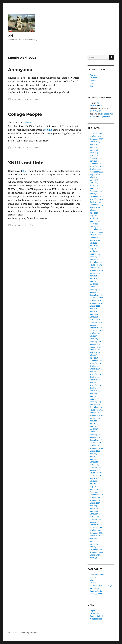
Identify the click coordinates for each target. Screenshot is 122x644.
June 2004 (94, 541)
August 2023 (95, 207)
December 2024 (96, 164)
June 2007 (94, 489)
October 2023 (95, 202)
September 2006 (96, 495)
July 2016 (93, 383)
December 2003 (96, 549)
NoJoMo (93, 583)
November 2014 (96, 410)
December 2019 (96, 328)
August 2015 (95, 391)
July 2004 (93, 539)
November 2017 (96, 363)
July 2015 (93, 394)
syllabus (28, 122)
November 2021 (96, 265)
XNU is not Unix (26, 163)
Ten (91, 86)
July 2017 (93, 372)
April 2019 (94, 339)
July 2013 (93, 454)
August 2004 (95, 536)
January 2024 (95, 194)
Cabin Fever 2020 (97, 575)
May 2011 (93, 487)
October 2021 (95, 268)
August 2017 (95, 369)
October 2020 (95, 301)
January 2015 (95, 404)
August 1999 (95, 555)
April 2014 (94, 429)
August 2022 (95, 240)
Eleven (92, 83)
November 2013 (96, 443)
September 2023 (96, 205)
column (48, 130)
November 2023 (96, 199)
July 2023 (93, 210)
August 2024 (95, 175)
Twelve (93, 81)
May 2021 (94, 281)
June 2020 (94, 311)
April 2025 (94, 153)
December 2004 (96, 525)
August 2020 (95, 306)
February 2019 (96, 342)
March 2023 (95, 221)
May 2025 (94, 150)
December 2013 (96, 440)
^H (11, 36)
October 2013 (95, 446)
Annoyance (21, 70)
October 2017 (95, 366)
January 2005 (95, 522)
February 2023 (96, 224)
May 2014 (94, 426)
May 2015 (94, 396)
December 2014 (96, 407)
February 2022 (96, 257)
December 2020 (96, 295)
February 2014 (95, 435)
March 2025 (95, 155)
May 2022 (94, 249)
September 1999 (96, 552)
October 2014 (95, 413)
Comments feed (96, 616)
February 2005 (96, 519)
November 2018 (96, 347)
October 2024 (95, 169)
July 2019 (93, 336)
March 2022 (95, 254)
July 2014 (93, 421)
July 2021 (93, 276)
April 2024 (94, 186)
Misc (92, 580)
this (24, 171)
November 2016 (96, 374)
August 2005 (95, 503)
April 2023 (94, 218)
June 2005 (94, 508)
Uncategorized (96, 594)
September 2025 (96, 139)
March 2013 (94, 465)
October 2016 (95, 377)
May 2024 (94, 183)
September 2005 (96, 500)
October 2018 (95, 350)
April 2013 (94, 462)
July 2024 (93, 177)
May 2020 (94, 314)
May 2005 (94, 511)
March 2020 (95, 320)
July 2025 (93, 145)
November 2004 (96, 528)
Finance (93, 106)
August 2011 (95, 478)
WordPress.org (96, 619)
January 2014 (95, 437)
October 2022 (95, 235)
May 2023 (94, 216)
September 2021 (96, 270)
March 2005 (95, 517)
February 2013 (95, 467)
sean (14, 99)
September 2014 (96, 415)
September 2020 (96, 303)
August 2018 (95, 352)
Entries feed (95, 613)
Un (98, 103)
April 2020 (94, 317)
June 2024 (94, 180)
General (35, 99)
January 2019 (95, 344)
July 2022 (93, 243)
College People (25, 114)
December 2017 (96, 361)
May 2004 (94, 544)
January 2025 (95, 161)
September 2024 (96, 172)
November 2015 (96, 385)
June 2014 (94, 424)
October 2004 (95, 530)
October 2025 (95, 136)
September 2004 (96, 533)
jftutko (92, 117)
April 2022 (94, 251)
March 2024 (95, 188)
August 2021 (95, 273)
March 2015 (94, 399)
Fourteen (93, 75)
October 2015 (95, 388)
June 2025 (94, 147)
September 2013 (96, 448)
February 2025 (96, 158)
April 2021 (94, 284)
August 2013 (95, 451)
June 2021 (94, 279)
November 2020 (96, 298)
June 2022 (94, 246)
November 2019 (96, 331)
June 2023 (94, 213)
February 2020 (96, 322)
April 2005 (94, 514)
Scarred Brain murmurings (101, 586)
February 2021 (95, 290)
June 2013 (94, 456)
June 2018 (94, 358)
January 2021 (95, 292)
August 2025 (95, 142)
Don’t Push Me (96, 111)
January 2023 (95, 227)
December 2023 (96, 197)
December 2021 (96, 262)
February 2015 (95, 402)
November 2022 (96, 232)
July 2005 (93, 506)
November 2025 (96, 134)
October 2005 (95, 497)
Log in (92, 611)
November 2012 (96, 473)
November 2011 (96, 476)
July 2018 (93, 355)
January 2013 (95, 470)
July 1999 (94, 558)
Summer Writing (97, 591)
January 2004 (95, 547)
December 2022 (96, 229)
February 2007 (96, 492)
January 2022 (95, 259)
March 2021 (94, 287)
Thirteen (93, 78)
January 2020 (95, 325)
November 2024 (96, 166)
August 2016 (95, 380)
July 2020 (93, 309)
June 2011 (94, 484)
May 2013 (93, 459)
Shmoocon (94, 588)
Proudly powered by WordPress (26, 633)
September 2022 (96, 238)
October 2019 (95, 333)
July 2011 (93, 481)
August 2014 (95, 418)
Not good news (107, 114)
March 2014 (94, 432)
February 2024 (96, 191)
